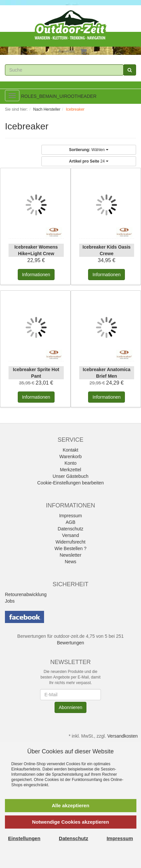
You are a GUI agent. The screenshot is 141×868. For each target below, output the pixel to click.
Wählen (89, 150)
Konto (70, 463)
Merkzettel (70, 470)
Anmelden (67, 51)
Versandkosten (122, 736)
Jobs (10, 601)
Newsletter (70, 555)
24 (89, 161)
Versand (70, 535)
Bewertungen (70, 643)
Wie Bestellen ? (70, 548)
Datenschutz (71, 529)
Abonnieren (71, 707)
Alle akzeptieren (70, 805)
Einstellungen (24, 838)
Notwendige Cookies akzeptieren (70, 822)
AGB (71, 522)
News (70, 562)
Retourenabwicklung (26, 594)
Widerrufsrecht (70, 542)
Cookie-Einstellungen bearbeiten (70, 483)
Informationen (36, 275)
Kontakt (70, 450)
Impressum (70, 516)
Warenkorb (71, 456)
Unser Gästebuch (70, 476)
